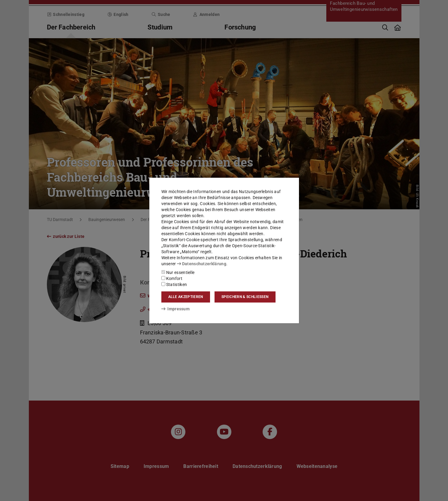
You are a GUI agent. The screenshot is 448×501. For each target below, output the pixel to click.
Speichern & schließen (245, 297)
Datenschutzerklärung (202, 264)
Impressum (176, 309)
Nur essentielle (178, 272)
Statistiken (174, 284)
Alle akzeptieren (186, 297)
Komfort (172, 278)
